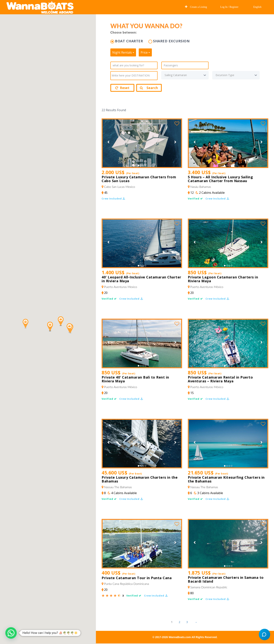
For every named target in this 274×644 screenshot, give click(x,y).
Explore (173, 7)
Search (149, 88)
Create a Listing (196, 7)
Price (145, 52)
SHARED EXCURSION (171, 41)
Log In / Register (229, 7)
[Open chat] (264, 634)
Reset (122, 88)
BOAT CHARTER (129, 41)
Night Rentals (123, 52)
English (257, 7)
